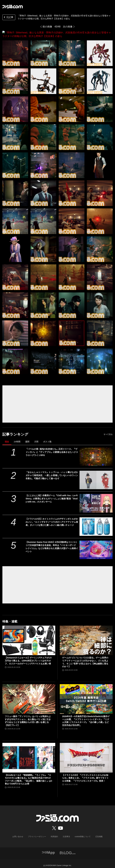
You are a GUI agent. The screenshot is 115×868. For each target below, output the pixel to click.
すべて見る (108, 431)
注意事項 (66, 833)
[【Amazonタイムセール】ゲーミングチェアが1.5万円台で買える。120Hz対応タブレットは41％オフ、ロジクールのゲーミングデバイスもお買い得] (29, 637)
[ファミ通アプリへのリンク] (48, 849)
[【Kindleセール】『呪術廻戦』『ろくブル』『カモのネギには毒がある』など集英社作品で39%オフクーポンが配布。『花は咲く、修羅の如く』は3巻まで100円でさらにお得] (29, 754)
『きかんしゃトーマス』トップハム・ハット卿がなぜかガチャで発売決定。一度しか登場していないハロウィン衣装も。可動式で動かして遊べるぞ (52, 472)
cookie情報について (83, 833)
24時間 (17, 438)
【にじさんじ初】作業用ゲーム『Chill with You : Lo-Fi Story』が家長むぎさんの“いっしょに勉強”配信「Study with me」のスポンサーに (52, 495)
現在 (7, 438)
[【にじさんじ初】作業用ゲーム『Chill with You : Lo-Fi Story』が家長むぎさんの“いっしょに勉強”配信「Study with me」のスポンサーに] (96, 500)
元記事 (8, 18)
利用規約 (54, 833)
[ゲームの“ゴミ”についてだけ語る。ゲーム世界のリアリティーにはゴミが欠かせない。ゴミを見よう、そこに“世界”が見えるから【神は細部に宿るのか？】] (86, 637)
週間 (27, 438)
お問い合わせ (18, 833)
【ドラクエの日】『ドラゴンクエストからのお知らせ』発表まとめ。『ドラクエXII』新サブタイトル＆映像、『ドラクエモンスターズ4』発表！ (85, 774)
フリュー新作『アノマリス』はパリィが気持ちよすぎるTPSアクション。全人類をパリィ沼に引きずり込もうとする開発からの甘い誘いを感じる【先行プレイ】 (28, 717)
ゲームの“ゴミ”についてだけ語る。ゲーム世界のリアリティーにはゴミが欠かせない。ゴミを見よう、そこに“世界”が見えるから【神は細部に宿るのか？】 (85, 658)
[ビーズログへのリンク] (68, 849)
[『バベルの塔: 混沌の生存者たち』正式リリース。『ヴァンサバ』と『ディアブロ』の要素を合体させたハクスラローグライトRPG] (96, 453)
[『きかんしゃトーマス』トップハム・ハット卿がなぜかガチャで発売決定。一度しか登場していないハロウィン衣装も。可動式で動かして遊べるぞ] (96, 476)
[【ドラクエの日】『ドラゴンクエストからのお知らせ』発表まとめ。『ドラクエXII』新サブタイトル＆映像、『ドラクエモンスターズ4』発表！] (86, 754)
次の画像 (68, 27)
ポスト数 (47, 438)
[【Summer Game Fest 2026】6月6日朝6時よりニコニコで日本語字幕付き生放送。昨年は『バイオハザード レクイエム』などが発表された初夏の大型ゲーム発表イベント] (96, 546)
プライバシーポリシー (37, 833)
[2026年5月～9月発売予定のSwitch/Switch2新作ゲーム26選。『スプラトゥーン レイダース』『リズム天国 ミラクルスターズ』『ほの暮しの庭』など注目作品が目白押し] (86, 695)
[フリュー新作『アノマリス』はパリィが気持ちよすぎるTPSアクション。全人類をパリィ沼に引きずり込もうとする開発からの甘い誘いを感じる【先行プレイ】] (29, 695)
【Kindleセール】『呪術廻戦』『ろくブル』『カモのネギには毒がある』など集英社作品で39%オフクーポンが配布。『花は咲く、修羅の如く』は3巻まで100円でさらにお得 (28, 776)
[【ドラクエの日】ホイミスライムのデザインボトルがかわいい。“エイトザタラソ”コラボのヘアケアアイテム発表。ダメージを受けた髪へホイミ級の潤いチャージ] (96, 523)
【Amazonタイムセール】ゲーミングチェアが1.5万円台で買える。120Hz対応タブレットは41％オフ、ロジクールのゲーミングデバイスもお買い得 (28, 657)
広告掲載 (99, 833)
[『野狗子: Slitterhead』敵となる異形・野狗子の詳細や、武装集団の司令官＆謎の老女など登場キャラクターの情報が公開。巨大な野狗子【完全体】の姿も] (15, 50)
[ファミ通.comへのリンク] (13, 7)
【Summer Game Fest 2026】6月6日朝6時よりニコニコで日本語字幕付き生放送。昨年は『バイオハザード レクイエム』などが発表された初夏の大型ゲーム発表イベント (52, 543)
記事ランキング (15, 431)
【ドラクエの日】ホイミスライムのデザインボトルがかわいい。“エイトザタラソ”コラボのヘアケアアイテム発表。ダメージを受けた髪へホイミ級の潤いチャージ (52, 518)
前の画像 (47, 27)
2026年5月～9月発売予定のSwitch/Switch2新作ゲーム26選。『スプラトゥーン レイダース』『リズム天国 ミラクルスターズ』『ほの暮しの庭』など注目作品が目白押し (86, 717)
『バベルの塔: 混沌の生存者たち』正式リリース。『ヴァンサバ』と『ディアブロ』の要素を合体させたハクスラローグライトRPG (52, 449)
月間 (36, 438)
